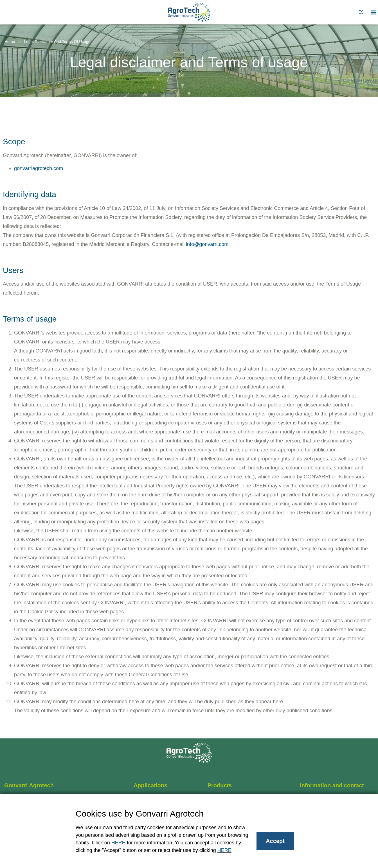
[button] (373, 12)
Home (10, 42)
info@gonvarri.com (207, 244)
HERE (118, 843)
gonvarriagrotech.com (39, 168)
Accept (275, 841)
